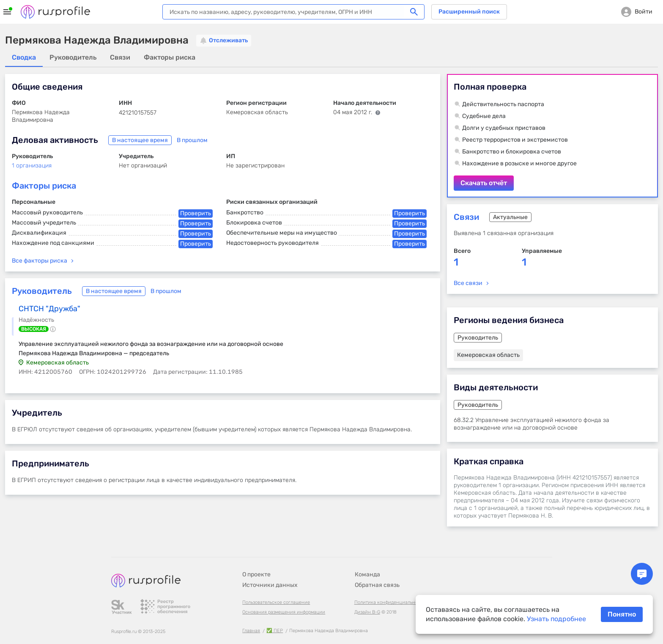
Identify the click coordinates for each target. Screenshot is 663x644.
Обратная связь (377, 585)
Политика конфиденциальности (390, 602)
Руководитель (42, 291)
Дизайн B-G (367, 612)
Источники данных (270, 585)
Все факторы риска (40, 261)
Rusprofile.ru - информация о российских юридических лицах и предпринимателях (55, 12)
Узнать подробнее (556, 619)
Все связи (468, 283)
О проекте (256, 574)
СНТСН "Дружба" (49, 309)
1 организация (32, 166)
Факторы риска (44, 186)
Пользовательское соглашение (276, 602)
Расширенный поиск (469, 12)
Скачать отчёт (552, 136)
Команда (367, 574)
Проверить (196, 213)
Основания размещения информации (284, 612)
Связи (466, 217)
